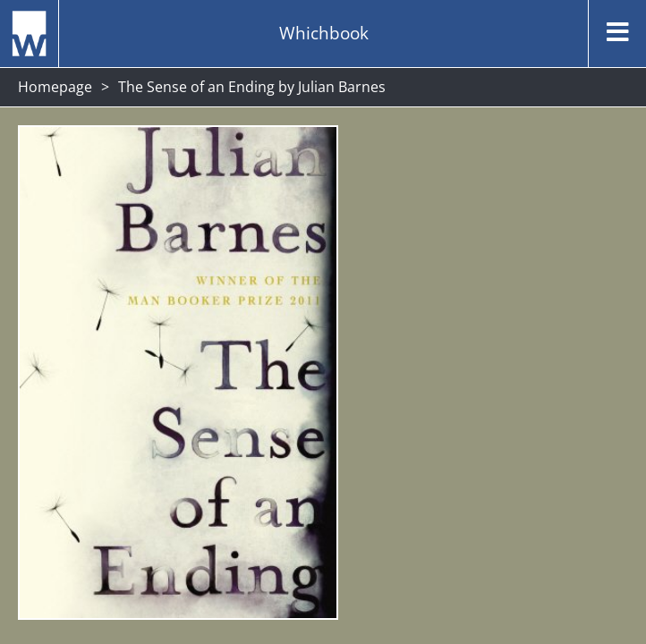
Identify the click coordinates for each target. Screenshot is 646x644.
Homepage (55, 87)
